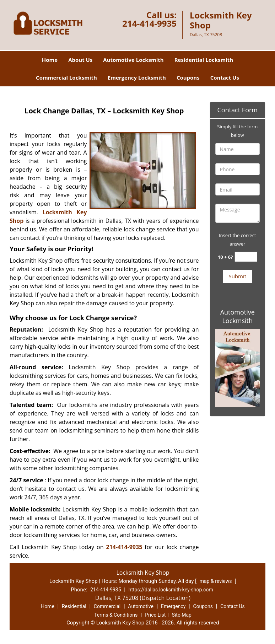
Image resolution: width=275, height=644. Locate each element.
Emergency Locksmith (137, 77)
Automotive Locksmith (133, 60)
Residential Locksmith (204, 60)
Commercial (107, 606)
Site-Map (182, 615)
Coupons (188, 77)
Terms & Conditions (116, 615)
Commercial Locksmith (66, 77)
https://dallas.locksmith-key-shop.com (171, 590)
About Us (80, 60)
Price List (155, 615)
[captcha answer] (246, 257)
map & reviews (216, 581)
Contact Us (225, 77)
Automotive (141, 606)
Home (50, 60)
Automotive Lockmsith (238, 316)
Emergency (173, 606)
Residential (74, 606)
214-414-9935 (149, 23)
